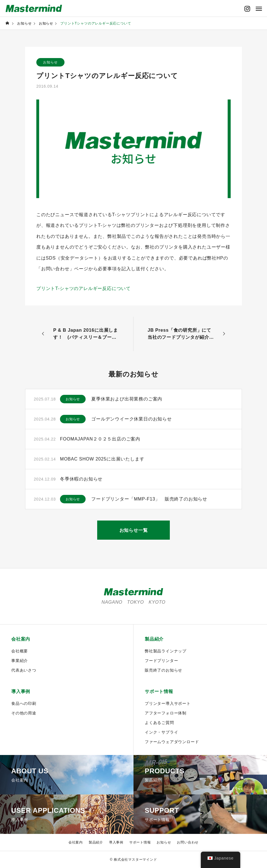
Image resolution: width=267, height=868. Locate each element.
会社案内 (21, 639)
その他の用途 (24, 713)
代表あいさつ (24, 670)
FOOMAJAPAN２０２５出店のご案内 (100, 439)
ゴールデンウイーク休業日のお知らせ (132, 419)
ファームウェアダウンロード (172, 742)
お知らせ (50, 62)
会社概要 (20, 651)
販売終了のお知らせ (163, 670)
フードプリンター (161, 661)
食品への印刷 (24, 703)
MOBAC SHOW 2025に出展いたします (102, 459)
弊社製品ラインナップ (166, 651)
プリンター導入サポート (168, 703)
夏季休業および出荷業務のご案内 (127, 399)
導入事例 (21, 691)
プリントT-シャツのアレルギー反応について (84, 288)
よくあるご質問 (159, 723)
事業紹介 (20, 661)
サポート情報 (159, 691)
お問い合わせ (188, 842)
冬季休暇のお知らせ (81, 479)
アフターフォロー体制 (166, 713)
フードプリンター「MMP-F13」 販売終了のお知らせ (149, 499)
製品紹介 (154, 639)
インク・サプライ (161, 732)
